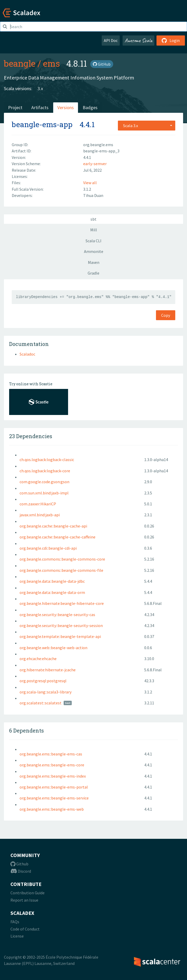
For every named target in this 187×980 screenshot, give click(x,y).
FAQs (15, 922)
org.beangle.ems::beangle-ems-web (52, 809)
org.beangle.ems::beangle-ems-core (52, 765)
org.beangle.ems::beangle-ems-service (54, 798)
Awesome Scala (138, 40)
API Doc (111, 40)
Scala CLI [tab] (93, 241)
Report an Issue (24, 900)
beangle (20, 63)
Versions (66, 107)
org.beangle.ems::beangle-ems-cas (51, 754)
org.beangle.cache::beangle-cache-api (53, 526)
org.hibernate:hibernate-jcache (48, 670)
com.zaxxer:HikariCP (38, 504)
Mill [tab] (94, 230)
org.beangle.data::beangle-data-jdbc (52, 581)
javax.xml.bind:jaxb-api (40, 515)
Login (171, 40)
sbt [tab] (93, 219)
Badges (90, 107)
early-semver (95, 164)
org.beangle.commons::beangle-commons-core (62, 559)
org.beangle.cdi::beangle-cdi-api (48, 548)
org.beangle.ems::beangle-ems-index (53, 776)
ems (52, 63)
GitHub (102, 64)
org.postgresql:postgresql (43, 681)
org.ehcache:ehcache (38, 659)
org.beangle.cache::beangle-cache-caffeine (58, 537)
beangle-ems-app (42, 124)
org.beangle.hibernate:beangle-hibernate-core (62, 603)
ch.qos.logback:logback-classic (47, 460)
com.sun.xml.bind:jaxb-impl (44, 493)
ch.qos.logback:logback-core (45, 471)
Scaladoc (27, 354)
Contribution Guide (28, 893)
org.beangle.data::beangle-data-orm (52, 592)
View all (90, 183)
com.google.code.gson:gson (44, 482)
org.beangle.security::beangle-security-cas (57, 615)
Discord (21, 871)
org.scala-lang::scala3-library (46, 692)
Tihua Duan (93, 195)
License (17, 936)
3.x (40, 88)
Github (19, 864)
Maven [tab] (94, 262)
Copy (166, 315)
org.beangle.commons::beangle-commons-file (61, 570)
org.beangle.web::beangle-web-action (53, 648)
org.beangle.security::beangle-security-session (61, 625)
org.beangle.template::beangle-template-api (60, 636)
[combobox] (147, 126)
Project (15, 107)
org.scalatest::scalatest (41, 703)
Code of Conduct (25, 929)
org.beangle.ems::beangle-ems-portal (54, 787)
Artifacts (40, 107)
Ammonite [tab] (94, 251)
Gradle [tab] (93, 273)
